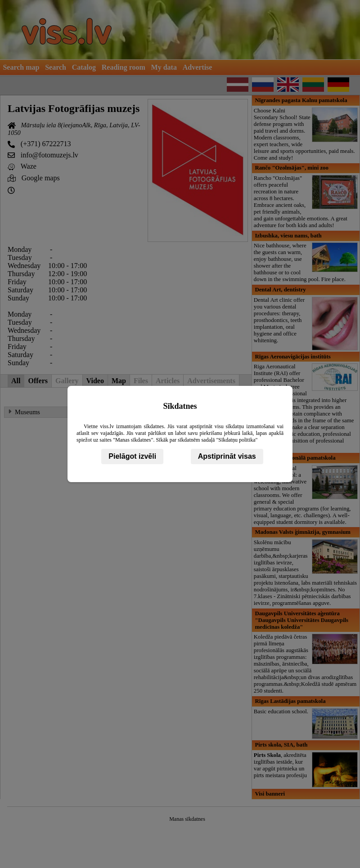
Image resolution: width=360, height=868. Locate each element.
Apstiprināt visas (227, 456)
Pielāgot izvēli (132, 456)
